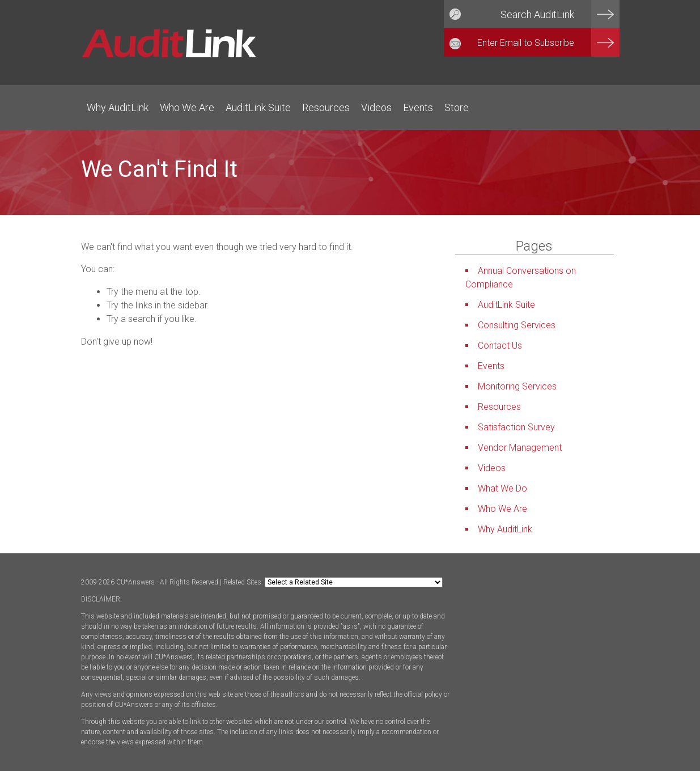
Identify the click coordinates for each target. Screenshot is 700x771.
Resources (326, 107)
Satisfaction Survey (516, 427)
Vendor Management (520, 448)
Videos (376, 107)
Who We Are (187, 107)
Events (418, 107)
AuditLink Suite (258, 107)
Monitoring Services (517, 386)
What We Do (502, 488)
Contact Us (500, 346)
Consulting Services (517, 325)
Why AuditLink (118, 107)
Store (457, 107)
